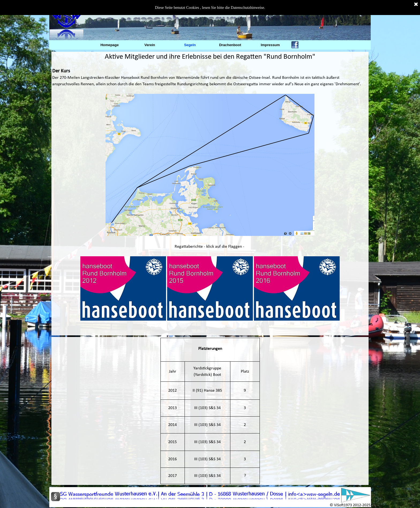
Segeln (190, 45)
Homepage (110, 45)
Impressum (270, 45)
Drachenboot (230, 45)
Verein (150, 45)
